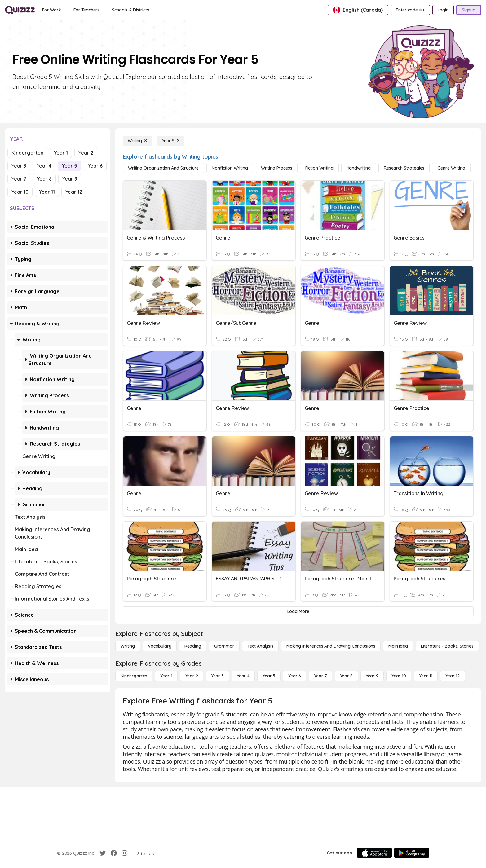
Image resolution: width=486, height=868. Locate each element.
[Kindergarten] (134, 676)
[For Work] (52, 10)
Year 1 (61, 153)
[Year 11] (426, 676)
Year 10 (20, 192)
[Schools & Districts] (130, 10)
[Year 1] (166, 676)
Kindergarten (27, 153)
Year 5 (70, 166)
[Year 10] (399, 676)
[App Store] (374, 853)
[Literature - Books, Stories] (447, 646)
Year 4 (44, 166)
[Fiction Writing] (319, 168)
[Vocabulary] (160, 646)
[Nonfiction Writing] (230, 168)
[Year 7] (320, 676)
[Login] (443, 10)
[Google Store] (412, 853)
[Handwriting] (359, 168)
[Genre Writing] (451, 168)
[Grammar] (224, 646)
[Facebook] (114, 853)
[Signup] (469, 10)
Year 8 (44, 179)
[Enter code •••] (410, 10)
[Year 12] (453, 676)
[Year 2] (192, 676)
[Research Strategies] (404, 168)
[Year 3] (217, 676)
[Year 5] (171, 141)
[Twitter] (103, 853)
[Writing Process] (277, 168)
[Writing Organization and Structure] (163, 168)
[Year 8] (346, 676)
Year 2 (86, 153)
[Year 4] (243, 676)
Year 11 (47, 192)
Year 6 (95, 166)
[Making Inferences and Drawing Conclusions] (331, 646)
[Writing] (137, 141)
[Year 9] (372, 676)
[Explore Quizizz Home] (20, 10)
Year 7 (19, 179)
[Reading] (193, 646)
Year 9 (70, 179)
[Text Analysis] (260, 646)
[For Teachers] (86, 10)
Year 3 (19, 166)
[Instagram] (125, 853)
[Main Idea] (398, 646)
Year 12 (74, 192)
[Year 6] (295, 676)
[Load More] (298, 611)
